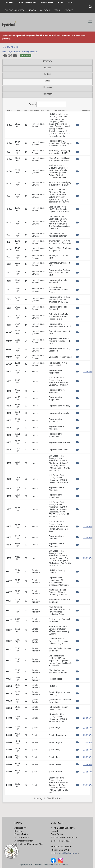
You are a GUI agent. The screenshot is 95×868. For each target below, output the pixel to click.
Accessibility (20, 828)
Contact (69, 10)
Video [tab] (47, 81)
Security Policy (22, 838)
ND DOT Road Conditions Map (29, 845)
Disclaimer (19, 831)
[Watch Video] (77, 125)
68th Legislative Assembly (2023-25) (20, 52)
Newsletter (47, 3)
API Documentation (24, 841)
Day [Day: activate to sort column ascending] (25, 111)
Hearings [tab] (47, 87)
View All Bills (10, 47)
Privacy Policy (21, 834)
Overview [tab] (47, 61)
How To (32, 10)
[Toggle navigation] (89, 22)
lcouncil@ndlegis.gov (68, 853)
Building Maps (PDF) (14, 10)
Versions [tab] (47, 68)
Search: (48, 104)
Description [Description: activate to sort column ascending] (59, 111)
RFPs (61, 3)
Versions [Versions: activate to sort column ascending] (86, 111)
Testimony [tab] (47, 94)
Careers (9, 3)
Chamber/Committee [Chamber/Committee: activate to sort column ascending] (39, 111)
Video (57, 10)
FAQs (70, 3)
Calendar (45, 10)
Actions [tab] (48, 74)
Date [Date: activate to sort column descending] (8, 111)
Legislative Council (27, 3)
